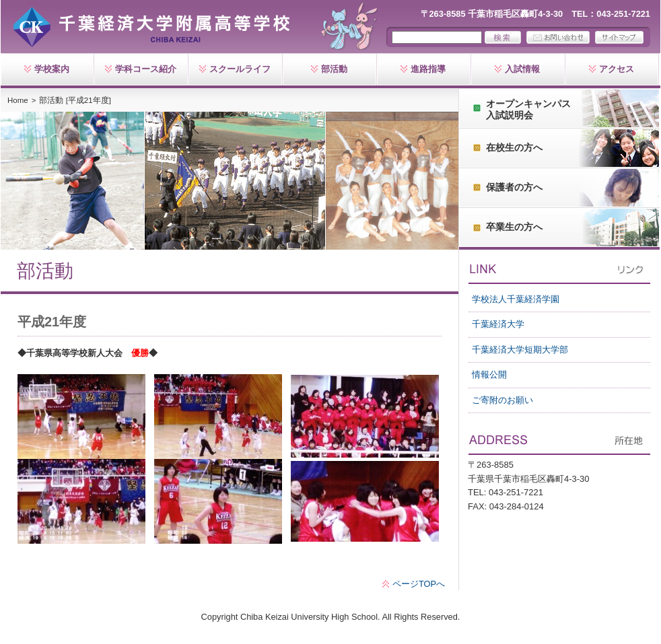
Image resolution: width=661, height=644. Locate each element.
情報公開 (489, 374)
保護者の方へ (514, 187)
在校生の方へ (514, 147)
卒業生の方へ (514, 227)
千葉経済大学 (498, 324)
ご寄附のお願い (502, 400)
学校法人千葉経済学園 (516, 299)
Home (18, 100)
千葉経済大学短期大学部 (520, 350)
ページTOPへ (419, 584)
